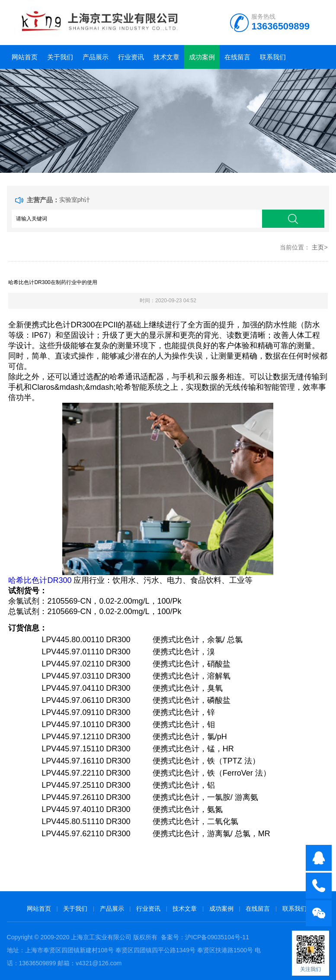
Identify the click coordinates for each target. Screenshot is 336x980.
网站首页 (25, 57)
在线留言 (237, 57)
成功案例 (202, 57)
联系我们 (273, 57)
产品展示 (96, 57)
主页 (318, 247)
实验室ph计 (75, 200)
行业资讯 (131, 57)
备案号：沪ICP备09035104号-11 (205, 937)
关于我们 (60, 57)
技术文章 (166, 57)
